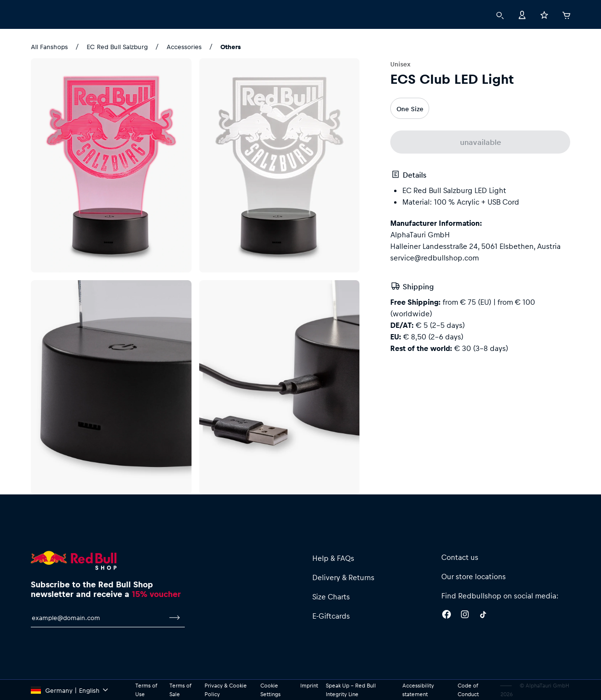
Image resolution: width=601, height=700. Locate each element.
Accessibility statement (418, 690)
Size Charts (331, 596)
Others (230, 46)
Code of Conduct (468, 690)
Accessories (184, 46)
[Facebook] (447, 616)
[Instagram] (465, 616)
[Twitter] (483, 616)
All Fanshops (49, 46)
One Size (410, 109)
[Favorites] (544, 14)
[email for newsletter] (98, 618)
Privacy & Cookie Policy (226, 690)
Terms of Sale (180, 690)
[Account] (522, 14)
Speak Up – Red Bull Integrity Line (351, 690)
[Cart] (566, 14)
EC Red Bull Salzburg (117, 46)
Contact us (460, 557)
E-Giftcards (331, 616)
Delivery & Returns (343, 577)
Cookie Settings (270, 690)
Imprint (309, 685)
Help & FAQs (333, 558)
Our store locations (473, 576)
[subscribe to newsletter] (175, 618)
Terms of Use (146, 690)
